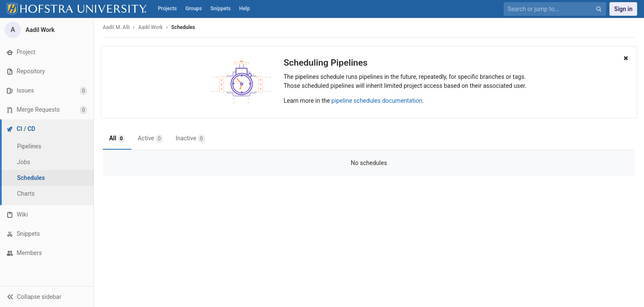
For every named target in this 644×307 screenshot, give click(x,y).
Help (245, 9)
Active (150, 139)
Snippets (221, 9)
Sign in (623, 9)
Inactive (190, 139)
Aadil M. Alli (116, 27)
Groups (194, 9)
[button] (47, 297)
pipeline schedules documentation (377, 101)
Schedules (183, 27)
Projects (167, 9)
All (117, 139)
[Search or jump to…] (550, 9)
